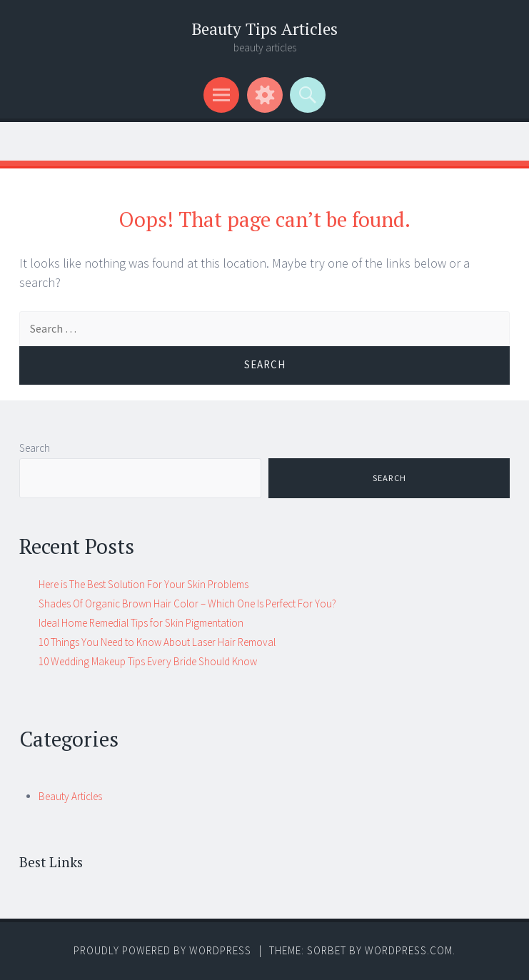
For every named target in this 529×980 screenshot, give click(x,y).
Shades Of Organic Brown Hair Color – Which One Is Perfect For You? (187, 603)
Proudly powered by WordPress (162, 950)
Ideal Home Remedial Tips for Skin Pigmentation (141, 623)
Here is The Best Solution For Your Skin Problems (143, 584)
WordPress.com (409, 950)
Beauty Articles (70, 796)
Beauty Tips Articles (264, 29)
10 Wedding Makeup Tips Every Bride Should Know (148, 661)
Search (35, 448)
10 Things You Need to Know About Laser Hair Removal (157, 642)
